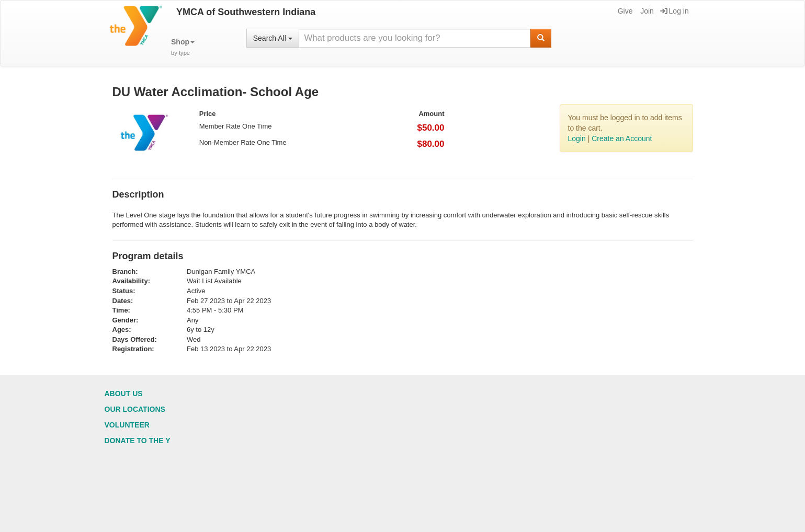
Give (625, 11)
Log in (674, 11)
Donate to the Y (138, 441)
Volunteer (127, 425)
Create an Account (622, 138)
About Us (124, 394)
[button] (183, 47)
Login (577, 138)
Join (646, 11)
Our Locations (135, 409)
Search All (273, 38)
